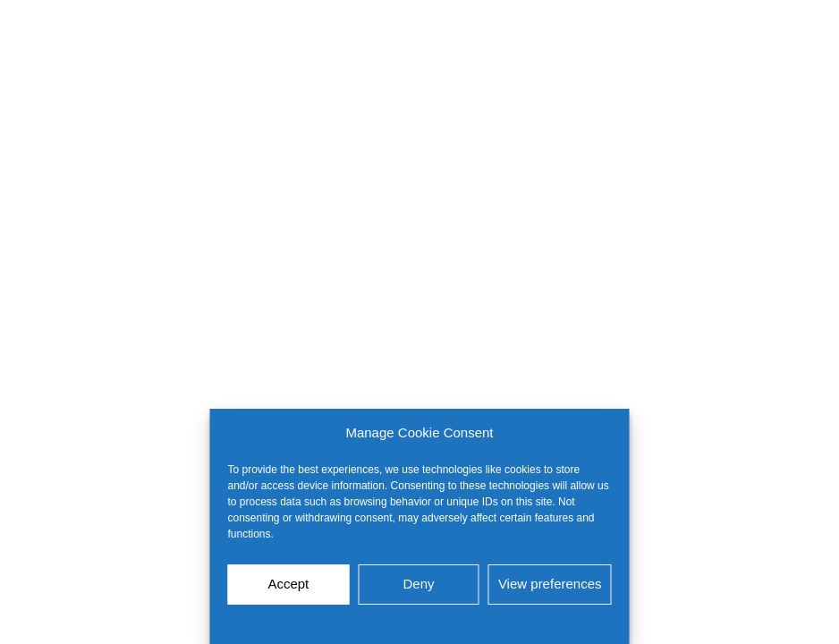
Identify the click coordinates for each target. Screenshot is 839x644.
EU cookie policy (375, 622)
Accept (288, 584)
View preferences (550, 584)
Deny (419, 584)
